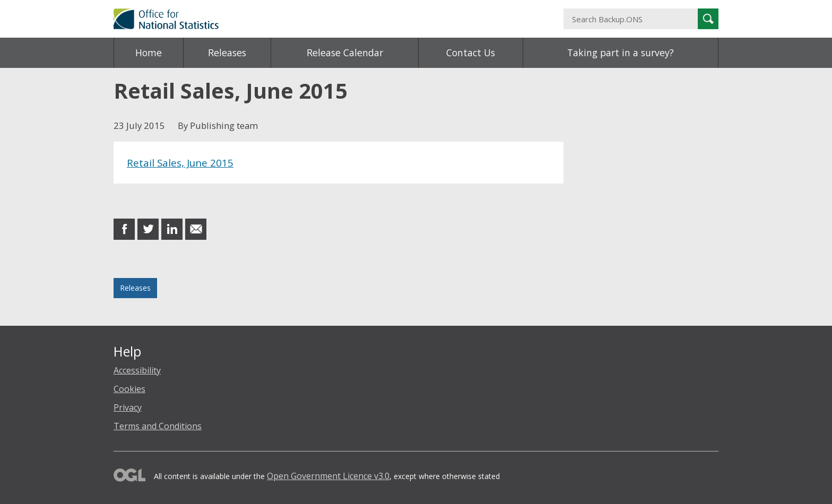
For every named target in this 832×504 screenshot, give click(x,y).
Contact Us (471, 53)
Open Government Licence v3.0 (328, 476)
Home (149, 53)
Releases (227, 53)
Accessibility (137, 370)
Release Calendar (345, 53)
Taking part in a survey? (621, 53)
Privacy (128, 407)
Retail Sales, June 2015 (180, 163)
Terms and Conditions (158, 426)
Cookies (129, 389)
